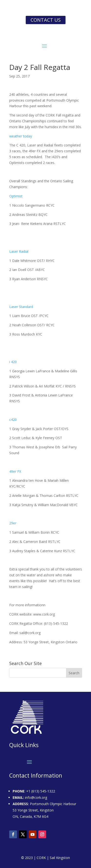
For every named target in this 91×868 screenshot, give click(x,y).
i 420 (13, 362)
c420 (13, 420)
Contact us (46, 20)
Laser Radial (19, 251)
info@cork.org (36, 797)
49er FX (15, 471)
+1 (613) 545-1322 (41, 791)
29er (13, 523)
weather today (21, 136)
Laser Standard (21, 307)
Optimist (16, 196)
